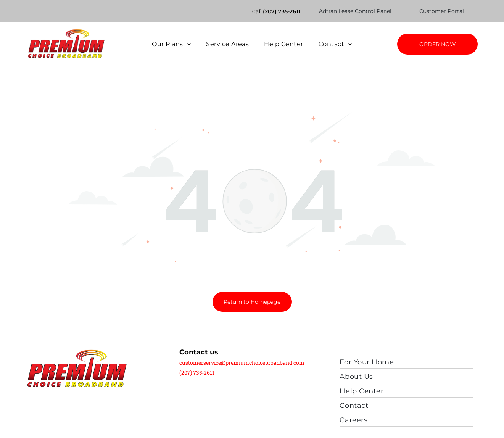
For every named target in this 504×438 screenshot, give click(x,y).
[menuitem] (171, 44)
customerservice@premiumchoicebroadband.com (242, 343)
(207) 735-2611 (281, 11)
